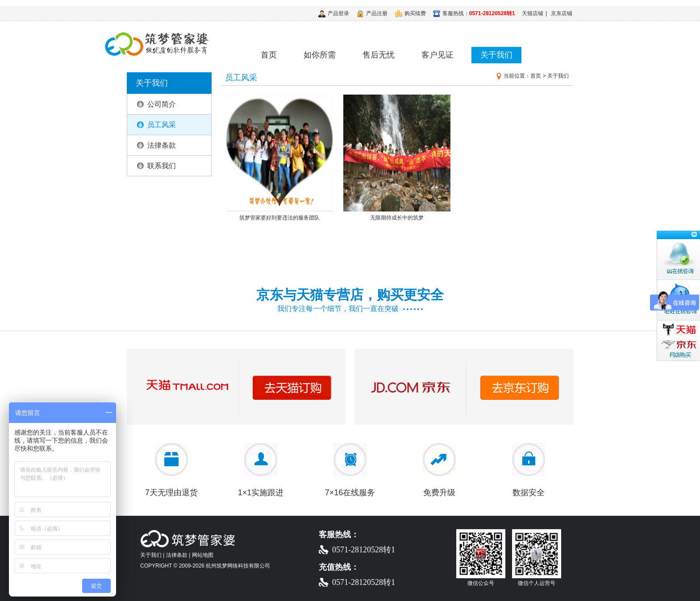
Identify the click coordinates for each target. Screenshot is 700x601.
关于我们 (496, 55)
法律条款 (162, 145)
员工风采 (162, 125)
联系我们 (162, 166)
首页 (269, 55)
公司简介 (162, 104)
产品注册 (372, 13)
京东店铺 (562, 13)
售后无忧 (379, 55)
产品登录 (334, 13)
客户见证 (437, 55)
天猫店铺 (533, 13)
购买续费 (410, 13)
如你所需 (320, 55)
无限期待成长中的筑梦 (397, 214)
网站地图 (203, 555)
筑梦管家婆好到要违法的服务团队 (279, 214)
